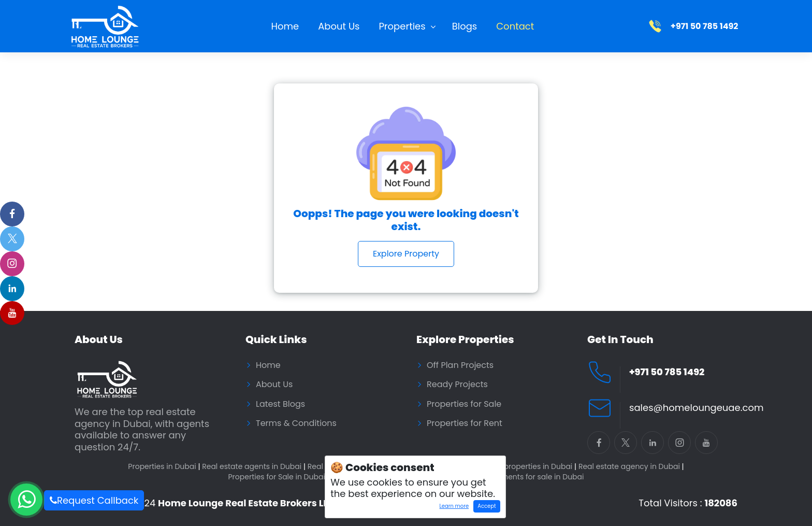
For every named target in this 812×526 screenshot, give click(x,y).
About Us (339, 26)
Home (285, 26)
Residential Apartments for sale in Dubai (512, 477)
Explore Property (406, 254)
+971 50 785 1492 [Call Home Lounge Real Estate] (667, 372)
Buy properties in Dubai (532, 467)
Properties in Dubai (164, 467)
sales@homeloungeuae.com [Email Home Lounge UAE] (696, 408)
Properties (402, 26)
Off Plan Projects (460, 365)
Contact (515, 26)
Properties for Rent (465, 423)
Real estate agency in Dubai (631, 467)
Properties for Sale (464, 404)
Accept (487, 506)
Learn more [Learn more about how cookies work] (452, 507)
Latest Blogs (280, 404)
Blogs (465, 26)
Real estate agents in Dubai (254, 467)
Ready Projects (457, 385)
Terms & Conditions (296, 423)
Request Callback (94, 500)
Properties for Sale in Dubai (278, 477)
